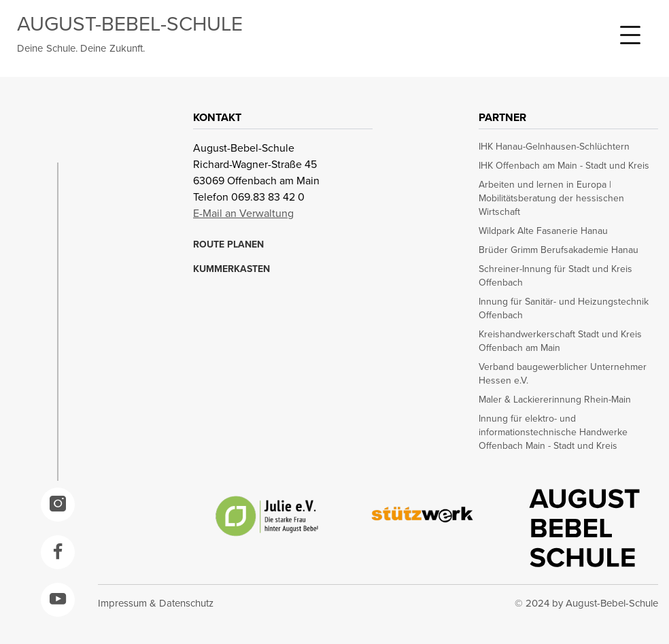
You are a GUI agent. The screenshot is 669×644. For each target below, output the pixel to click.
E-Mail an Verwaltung (243, 213)
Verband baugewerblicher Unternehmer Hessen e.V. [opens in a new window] (563, 374)
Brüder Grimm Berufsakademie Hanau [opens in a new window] (559, 250)
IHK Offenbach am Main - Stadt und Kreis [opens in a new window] (564, 166)
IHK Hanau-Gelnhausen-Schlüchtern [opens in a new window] (554, 147)
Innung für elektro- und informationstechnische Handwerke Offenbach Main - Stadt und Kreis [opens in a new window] (553, 433)
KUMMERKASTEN (231, 269)
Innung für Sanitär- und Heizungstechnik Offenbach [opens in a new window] (564, 309)
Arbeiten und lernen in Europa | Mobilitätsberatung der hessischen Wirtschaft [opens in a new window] (551, 199)
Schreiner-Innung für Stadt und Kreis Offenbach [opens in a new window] (555, 276)
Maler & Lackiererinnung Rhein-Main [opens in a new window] (555, 400)
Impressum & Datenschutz (156, 603)
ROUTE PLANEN (228, 245)
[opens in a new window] (58, 505)
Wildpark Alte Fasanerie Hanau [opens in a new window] (543, 231)
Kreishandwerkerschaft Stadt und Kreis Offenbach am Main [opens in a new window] (560, 341)
